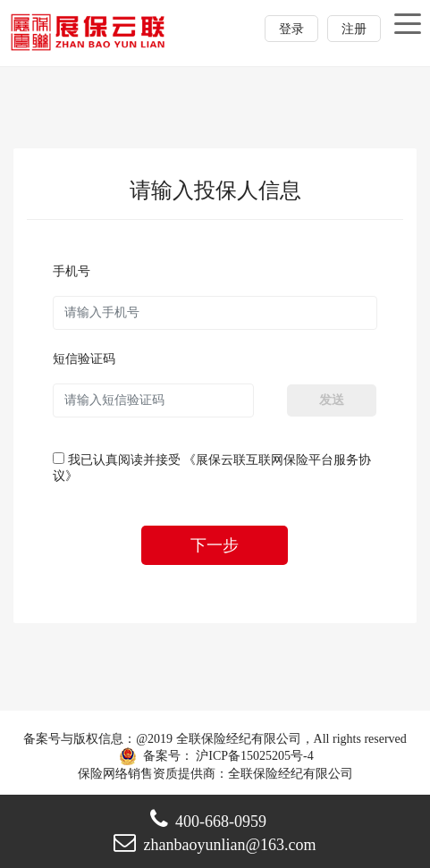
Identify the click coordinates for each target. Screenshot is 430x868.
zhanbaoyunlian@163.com (215, 845)
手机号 (72, 271)
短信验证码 (84, 359)
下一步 (215, 545)
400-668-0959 (208, 822)
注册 (354, 29)
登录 (291, 29)
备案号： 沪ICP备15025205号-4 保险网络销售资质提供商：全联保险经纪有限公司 (215, 756)
